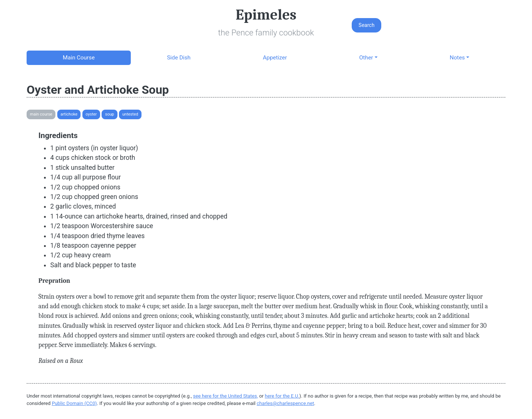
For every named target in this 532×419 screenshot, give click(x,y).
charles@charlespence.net (285, 403)
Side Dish (179, 58)
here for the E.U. (282, 396)
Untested (130, 114)
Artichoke (69, 114)
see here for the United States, (226, 396)
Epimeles (266, 15)
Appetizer (275, 58)
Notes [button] (457, 58)
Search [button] (367, 25)
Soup (109, 114)
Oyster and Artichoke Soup (98, 90)
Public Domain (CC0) (74, 403)
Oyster (91, 114)
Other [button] (366, 58)
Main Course (79, 58)
